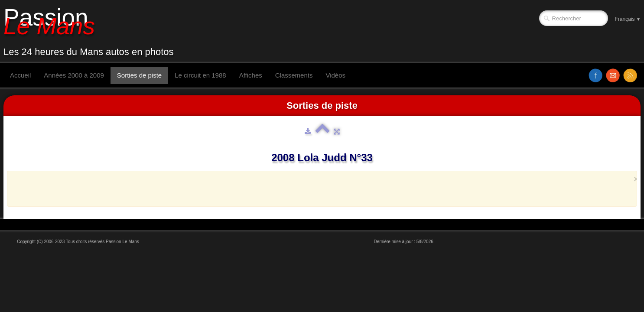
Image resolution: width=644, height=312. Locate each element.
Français (628, 19)
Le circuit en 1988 (200, 75)
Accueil (20, 75)
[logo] (92, 32)
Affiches (251, 75)
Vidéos (335, 75)
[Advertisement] (319, 188)
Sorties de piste (139, 75)
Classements (294, 75)
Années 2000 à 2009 (74, 75)
